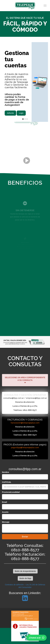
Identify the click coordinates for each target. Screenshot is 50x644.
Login (21, 113)
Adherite (10, 113)
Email (4, 502)
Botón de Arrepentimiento (25, 571)
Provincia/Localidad (11, 492)
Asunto (5, 512)
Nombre (6, 472)
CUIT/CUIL (7, 482)
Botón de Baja (25, 578)
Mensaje (6, 522)
